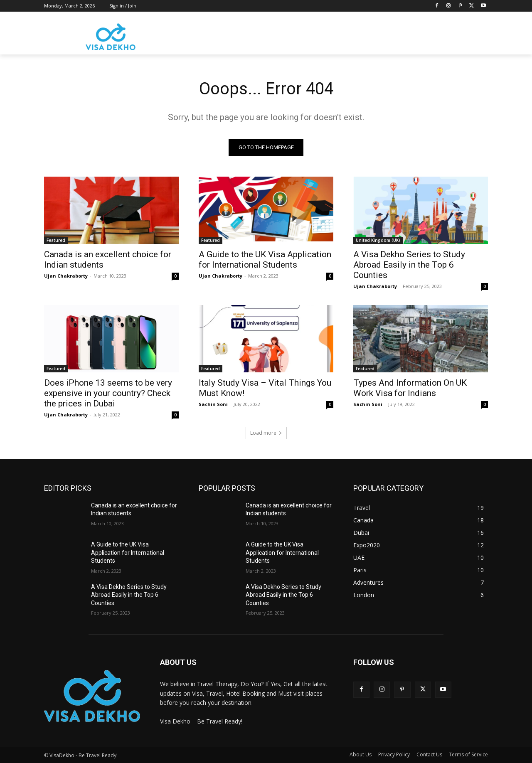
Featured (56, 240)
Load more (266, 433)
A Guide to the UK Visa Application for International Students (265, 260)
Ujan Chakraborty (66, 276)
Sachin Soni (213, 404)
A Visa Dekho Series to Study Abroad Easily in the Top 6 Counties (409, 265)
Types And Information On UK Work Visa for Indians (410, 388)
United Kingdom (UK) (378, 240)
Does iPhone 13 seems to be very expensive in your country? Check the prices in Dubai (108, 393)
